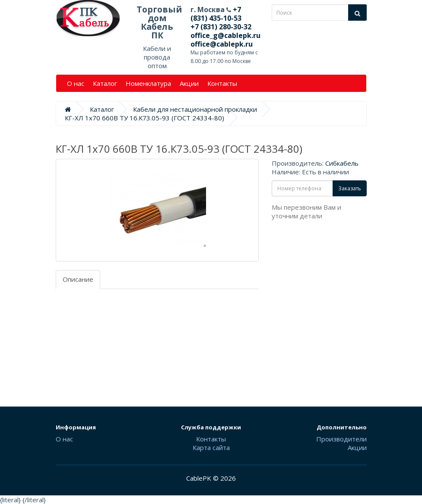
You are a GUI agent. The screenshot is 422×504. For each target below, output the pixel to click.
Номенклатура (148, 83)
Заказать (350, 188)
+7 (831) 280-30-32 (221, 27)
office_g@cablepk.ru (225, 35)
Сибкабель (342, 163)
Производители (341, 439)
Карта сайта (211, 447)
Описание (78, 279)
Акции (189, 83)
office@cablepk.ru (222, 44)
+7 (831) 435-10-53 (216, 14)
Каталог (105, 83)
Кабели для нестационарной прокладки (195, 109)
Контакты (222, 83)
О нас (76, 83)
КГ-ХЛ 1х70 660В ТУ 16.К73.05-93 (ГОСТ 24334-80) (144, 118)
